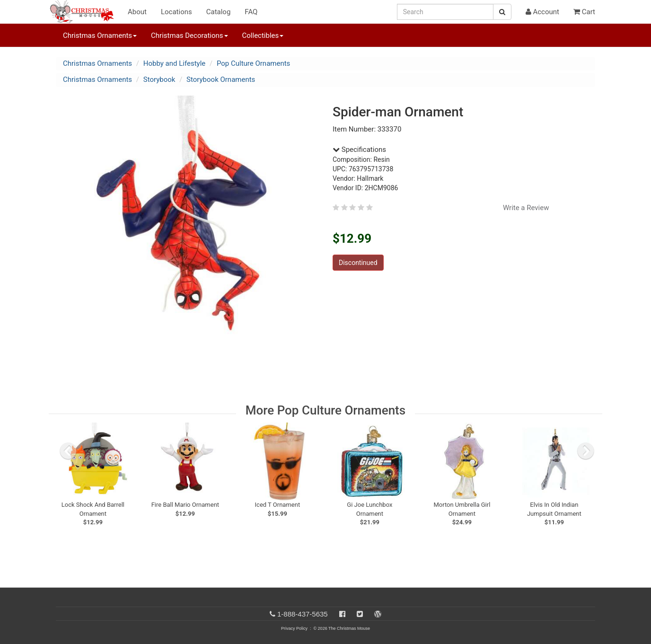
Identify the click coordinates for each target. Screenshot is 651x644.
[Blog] (378, 614)
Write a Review (526, 208)
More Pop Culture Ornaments (325, 410)
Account (542, 12)
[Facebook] (342, 614)
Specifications (359, 150)
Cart (584, 12)
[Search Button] (502, 12)
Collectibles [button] (263, 35)
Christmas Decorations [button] (189, 35)
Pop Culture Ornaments (253, 63)
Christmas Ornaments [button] (100, 35)
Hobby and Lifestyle (175, 63)
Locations (176, 12)
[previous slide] (68, 451)
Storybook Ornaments (221, 79)
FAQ (251, 12)
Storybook (159, 79)
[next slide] (586, 451)
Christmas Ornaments (97, 63)
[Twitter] (360, 614)
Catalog (219, 12)
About (137, 12)
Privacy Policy (294, 628)
